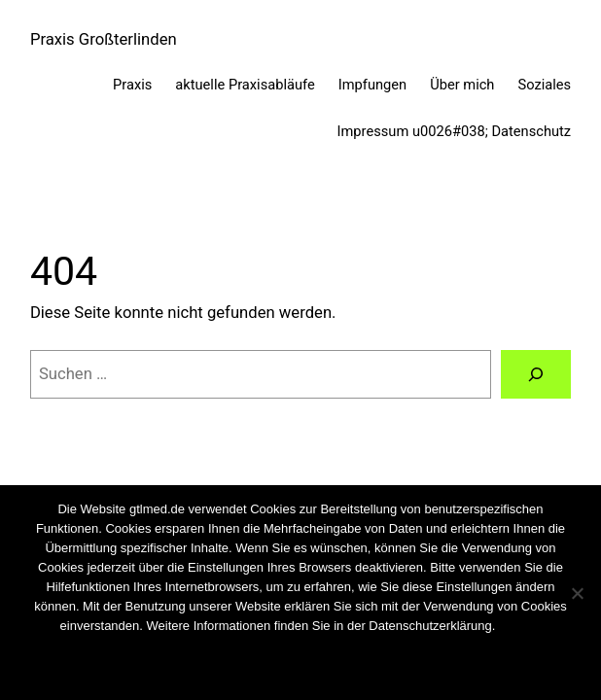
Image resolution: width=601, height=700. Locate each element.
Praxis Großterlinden (104, 39)
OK (245, 670)
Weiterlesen (333, 670)
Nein (277, 670)
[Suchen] (536, 374)
